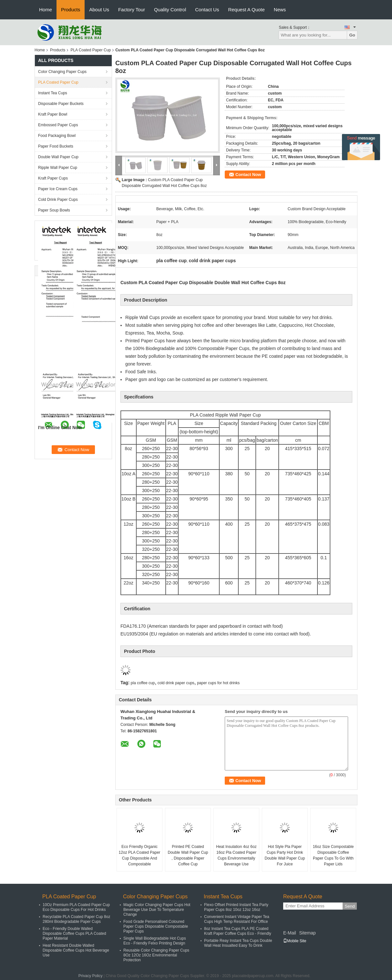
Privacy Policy (91, 976)
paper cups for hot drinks (218, 683)
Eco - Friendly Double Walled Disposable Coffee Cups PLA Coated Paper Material (74, 934)
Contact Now (248, 175)
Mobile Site (295, 941)
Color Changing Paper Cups (62, 72)
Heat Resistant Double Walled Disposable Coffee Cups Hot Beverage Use (76, 950)
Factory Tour (132, 10)
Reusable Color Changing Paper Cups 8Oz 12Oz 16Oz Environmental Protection (156, 955)
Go (352, 35)
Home (46, 10)
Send (350, 906)
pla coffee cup (143, 683)
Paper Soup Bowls (54, 210)
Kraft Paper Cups (53, 178)
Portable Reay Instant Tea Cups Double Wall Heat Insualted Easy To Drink (238, 943)
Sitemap (307, 933)
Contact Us (207, 10)
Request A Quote (246, 10)
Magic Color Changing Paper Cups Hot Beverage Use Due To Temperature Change (157, 910)
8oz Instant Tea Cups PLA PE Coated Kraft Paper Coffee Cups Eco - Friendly (238, 931)
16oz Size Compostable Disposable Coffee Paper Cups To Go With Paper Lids (333, 855)
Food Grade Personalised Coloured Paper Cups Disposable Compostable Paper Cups (156, 926)
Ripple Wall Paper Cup (58, 168)
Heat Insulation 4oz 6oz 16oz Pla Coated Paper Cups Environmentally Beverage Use (236, 855)
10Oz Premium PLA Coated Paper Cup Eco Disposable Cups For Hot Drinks (76, 907)
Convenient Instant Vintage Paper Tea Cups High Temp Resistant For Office (237, 919)
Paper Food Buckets (56, 146)
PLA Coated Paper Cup (91, 50)
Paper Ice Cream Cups (58, 189)
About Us (99, 10)
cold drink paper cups (176, 683)
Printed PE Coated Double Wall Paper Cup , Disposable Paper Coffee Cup (188, 855)
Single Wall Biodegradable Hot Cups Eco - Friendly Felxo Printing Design (155, 941)
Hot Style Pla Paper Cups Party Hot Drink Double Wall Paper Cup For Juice (285, 855)
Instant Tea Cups (53, 93)
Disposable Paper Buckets (61, 104)
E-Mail (290, 933)
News (280, 10)
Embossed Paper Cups (58, 125)
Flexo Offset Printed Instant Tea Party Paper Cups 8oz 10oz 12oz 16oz (236, 907)
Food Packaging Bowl (57, 136)
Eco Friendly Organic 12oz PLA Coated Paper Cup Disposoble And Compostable (140, 855)
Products (71, 10)
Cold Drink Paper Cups (58, 200)
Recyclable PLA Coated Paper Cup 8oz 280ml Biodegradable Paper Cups (76, 919)
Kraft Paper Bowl (53, 114)
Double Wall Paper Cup (58, 157)
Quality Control (170, 10)
